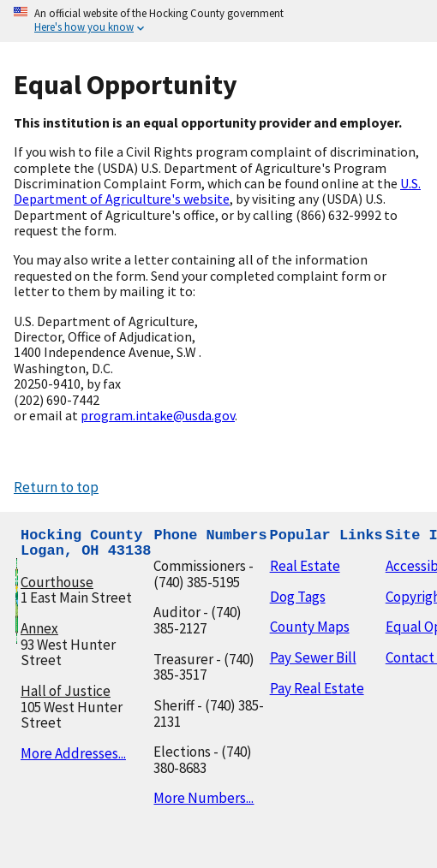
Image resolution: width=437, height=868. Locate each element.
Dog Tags (298, 597)
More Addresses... (73, 753)
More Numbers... (204, 798)
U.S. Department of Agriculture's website (217, 191)
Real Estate (305, 566)
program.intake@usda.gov (158, 415)
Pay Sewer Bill (313, 657)
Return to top (56, 487)
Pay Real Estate (317, 688)
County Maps (310, 627)
